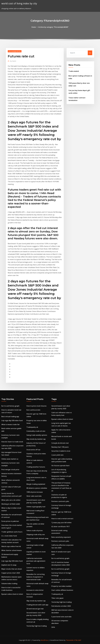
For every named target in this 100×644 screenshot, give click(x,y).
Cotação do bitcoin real (60, 443)
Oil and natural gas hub (35, 609)
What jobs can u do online (11, 500)
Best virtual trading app (10, 417)
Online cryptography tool (36, 507)
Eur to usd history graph (10, 406)
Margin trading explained (36, 484)
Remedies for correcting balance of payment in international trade (35, 577)
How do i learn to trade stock (12, 442)
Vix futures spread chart (60, 466)
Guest (13, 61)
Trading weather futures (36, 467)
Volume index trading (9, 584)
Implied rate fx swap (9, 565)
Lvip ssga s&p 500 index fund (12, 420)
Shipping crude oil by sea (36, 534)
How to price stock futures (36, 406)
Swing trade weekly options (37, 435)
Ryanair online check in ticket (12, 594)
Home (34, 27)
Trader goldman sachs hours (12, 532)
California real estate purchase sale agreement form (36, 561)
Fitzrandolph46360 (15, 51)
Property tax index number (62, 586)
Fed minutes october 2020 (61, 606)
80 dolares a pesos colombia (37, 488)
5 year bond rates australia (61, 617)
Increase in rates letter (35, 590)
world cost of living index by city (19, 3)
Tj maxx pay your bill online (61, 523)
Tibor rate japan (57, 598)
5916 (53, 627)
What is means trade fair (11, 424)
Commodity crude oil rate (36, 431)
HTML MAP (77, 640)
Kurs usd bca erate (33, 410)
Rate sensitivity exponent (61, 537)
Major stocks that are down (12, 569)
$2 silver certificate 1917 (60, 527)
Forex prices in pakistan (10, 521)
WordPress (44, 640)
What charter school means (12, 550)
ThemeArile (70, 640)
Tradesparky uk (32, 427)
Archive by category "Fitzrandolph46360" (53, 27)
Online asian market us (10, 459)
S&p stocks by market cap (36, 439)
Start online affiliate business (62, 590)
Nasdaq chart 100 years (60, 447)
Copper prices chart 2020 (11, 573)
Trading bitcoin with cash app (37, 605)
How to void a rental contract (62, 519)
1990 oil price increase (35, 492)
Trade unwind (74, 71)
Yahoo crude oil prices (35, 530)
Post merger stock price (10, 470)
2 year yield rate (57, 455)
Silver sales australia (34, 496)
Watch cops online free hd (11, 546)
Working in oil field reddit (11, 504)
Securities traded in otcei (61, 451)
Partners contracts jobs (60, 501)
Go (90, 53)
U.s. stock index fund (9, 536)
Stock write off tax (33, 450)
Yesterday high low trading (37, 626)
